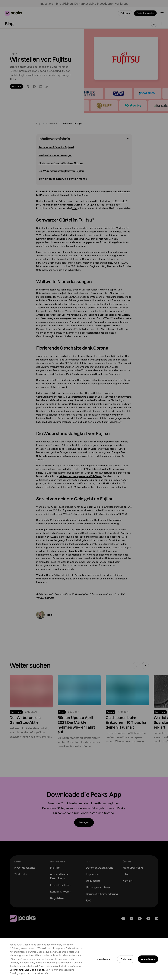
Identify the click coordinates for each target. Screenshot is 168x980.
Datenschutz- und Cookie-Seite (27, 970)
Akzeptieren (148, 959)
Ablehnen (126, 959)
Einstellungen (104, 959)
